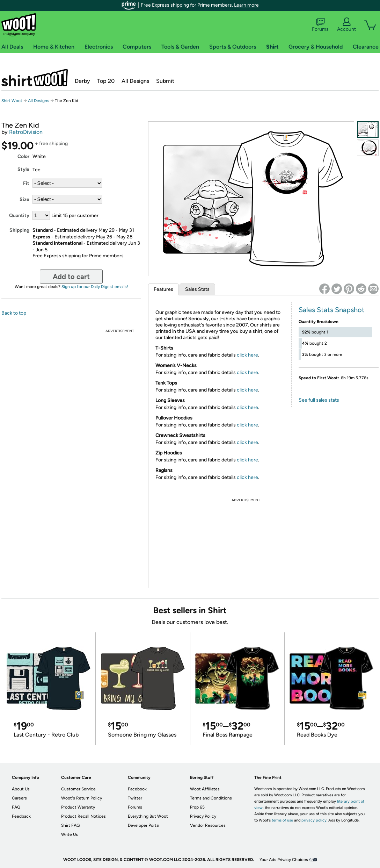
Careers (19, 798)
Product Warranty (78, 807)
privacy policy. (314, 820)
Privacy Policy (203, 816)
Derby (82, 81)
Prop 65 (197, 807)
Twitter (135, 798)
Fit (26, 183)
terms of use (282, 820)
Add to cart (71, 277)
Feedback (21, 816)
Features (163, 289)
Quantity (19, 216)
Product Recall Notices (83, 816)
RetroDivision (26, 132)
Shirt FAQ (70, 825)
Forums (320, 25)
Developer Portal (144, 825)
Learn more (246, 5)
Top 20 (106, 81)
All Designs (135, 81)
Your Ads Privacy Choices (284, 860)
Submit (165, 81)
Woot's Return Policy (82, 798)
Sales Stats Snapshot (332, 310)
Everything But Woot (148, 816)
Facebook (137, 789)
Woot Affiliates (205, 789)
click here (247, 355)
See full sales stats (319, 400)
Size (24, 199)
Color (23, 156)
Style (23, 169)
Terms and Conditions (211, 798)
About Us (21, 789)
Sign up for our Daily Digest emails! (95, 287)
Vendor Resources (208, 825)
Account (346, 25)
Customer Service (78, 789)
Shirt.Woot (35, 78)
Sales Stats (197, 289)
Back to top (14, 313)
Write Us (70, 834)
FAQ (16, 807)
